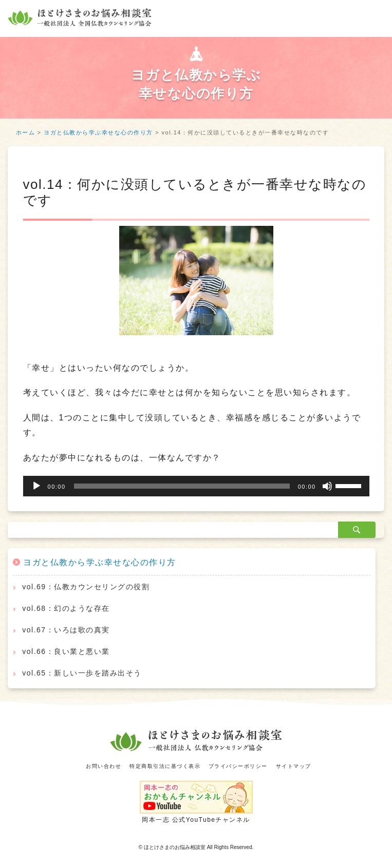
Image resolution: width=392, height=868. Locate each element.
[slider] (182, 486)
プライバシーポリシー (238, 766)
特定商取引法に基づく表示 (165, 766)
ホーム (26, 132)
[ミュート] (327, 486)
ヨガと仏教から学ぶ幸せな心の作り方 (98, 132)
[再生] (36, 486)
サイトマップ (294, 766)
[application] (196, 486)
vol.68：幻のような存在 (66, 608)
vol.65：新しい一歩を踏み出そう (82, 673)
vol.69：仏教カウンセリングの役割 (86, 587)
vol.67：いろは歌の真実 (66, 630)
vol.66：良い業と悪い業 (66, 651)
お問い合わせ (104, 766)
